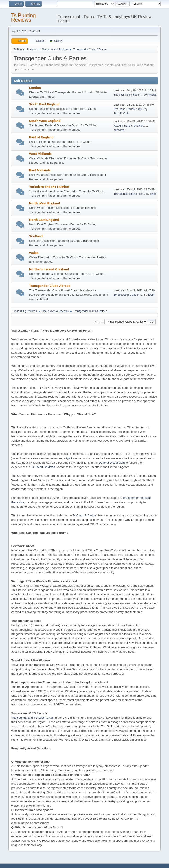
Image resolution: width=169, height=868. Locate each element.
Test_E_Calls (121, 114)
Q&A (69, 458)
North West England (44, 203)
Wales (34, 253)
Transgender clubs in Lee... (130, 194)
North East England (44, 220)
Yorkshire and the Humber (49, 187)
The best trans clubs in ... (129, 95)
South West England (45, 121)
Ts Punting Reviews (23, 17)
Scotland (36, 236)
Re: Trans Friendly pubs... (129, 109)
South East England (44, 104)
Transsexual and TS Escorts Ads (32, 718)
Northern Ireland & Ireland (49, 269)
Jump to (99, 321)
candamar (120, 130)
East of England (41, 137)
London (35, 88)
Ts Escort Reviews (43, 467)
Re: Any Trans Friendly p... (129, 126)
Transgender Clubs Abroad (50, 286)
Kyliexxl (152, 95)
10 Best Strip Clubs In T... (129, 295)
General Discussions (112, 463)
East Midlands (40, 170)
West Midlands (40, 154)
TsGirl (153, 194)
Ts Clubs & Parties (85, 515)
